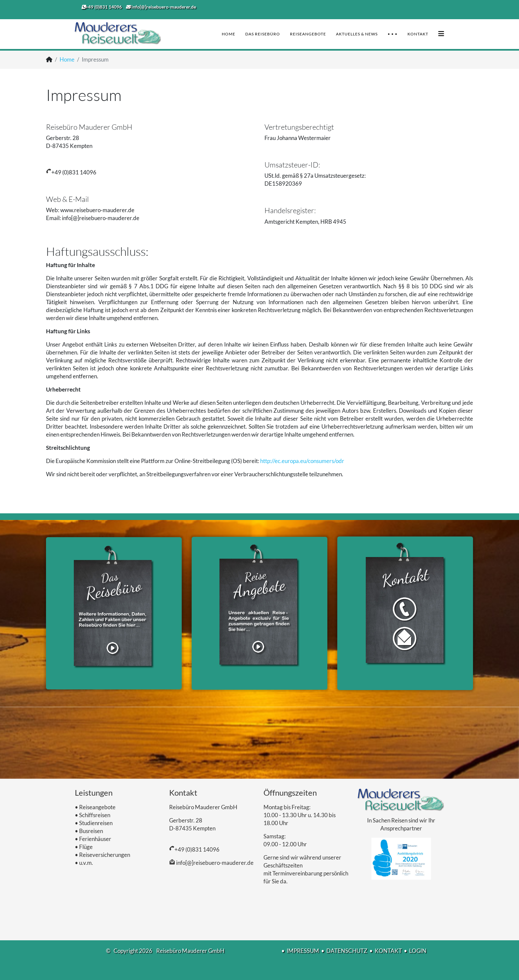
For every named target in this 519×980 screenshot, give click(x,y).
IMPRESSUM (303, 951)
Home (229, 34)
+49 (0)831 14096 (197, 849)
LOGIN (418, 951)
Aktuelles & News (357, 34)
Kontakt (418, 34)
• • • (393, 34)
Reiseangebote (308, 34)
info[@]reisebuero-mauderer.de (214, 863)
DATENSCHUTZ (347, 951)
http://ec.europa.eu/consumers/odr (302, 461)
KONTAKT (388, 951)
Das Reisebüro (263, 34)
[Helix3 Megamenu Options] (441, 34)
